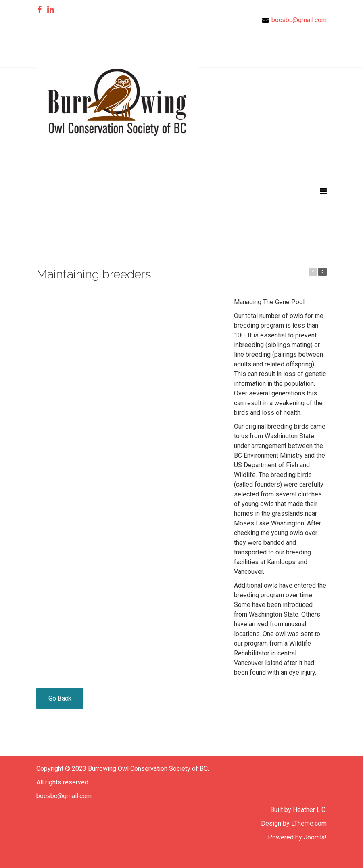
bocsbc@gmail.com (299, 20)
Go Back (60, 698)
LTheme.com (309, 823)
